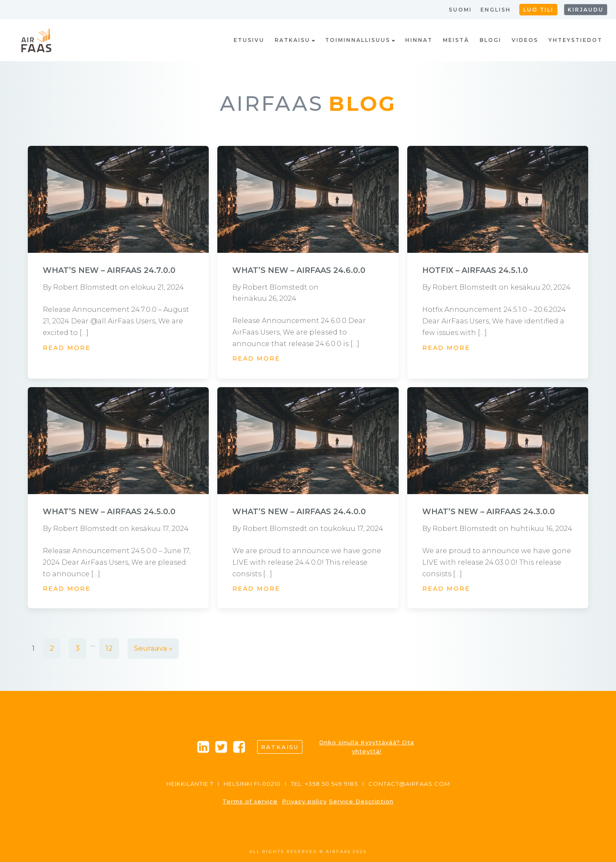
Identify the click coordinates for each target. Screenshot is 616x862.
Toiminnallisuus (360, 40)
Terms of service (250, 801)
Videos (525, 40)
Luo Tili (538, 10)
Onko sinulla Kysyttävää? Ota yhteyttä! (367, 747)
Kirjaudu (586, 10)
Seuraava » (153, 648)
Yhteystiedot (575, 40)
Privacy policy (304, 801)
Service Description (361, 801)
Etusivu (249, 40)
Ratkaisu (295, 40)
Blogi (490, 40)
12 (109, 648)
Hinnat (419, 40)
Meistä (456, 40)
